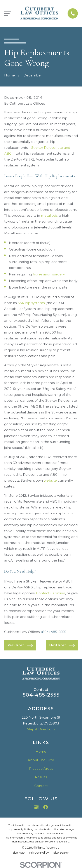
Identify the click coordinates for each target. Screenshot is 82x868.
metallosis (49, 215)
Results (41, 777)
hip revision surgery (49, 274)
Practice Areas (41, 769)
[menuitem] (19, 853)
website (50, 480)
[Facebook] (46, 807)
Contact (41, 786)
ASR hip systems (31, 303)
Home (41, 751)
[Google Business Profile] (36, 807)
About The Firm (41, 760)
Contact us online (51, 593)
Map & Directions (41, 729)
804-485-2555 (41, 695)
